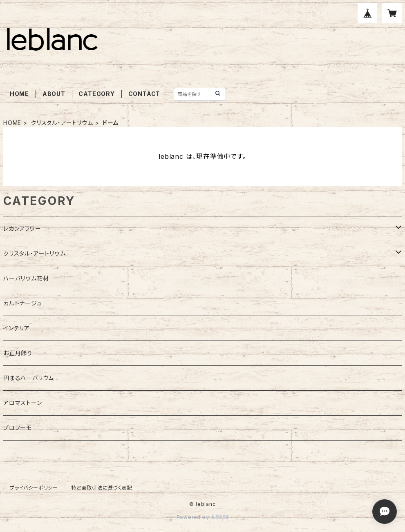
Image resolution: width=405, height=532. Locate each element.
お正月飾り (18, 353)
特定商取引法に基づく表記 (102, 488)
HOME (19, 94)
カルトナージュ (23, 303)
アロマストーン (23, 403)
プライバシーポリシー (34, 488)
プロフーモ (18, 428)
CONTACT (144, 94)
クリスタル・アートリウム (62, 123)
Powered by (203, 517)
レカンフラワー (22, 228)
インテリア (17, 328)
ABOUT (54, 94)
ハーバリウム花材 (26, 278)
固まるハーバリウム (29, 378)
